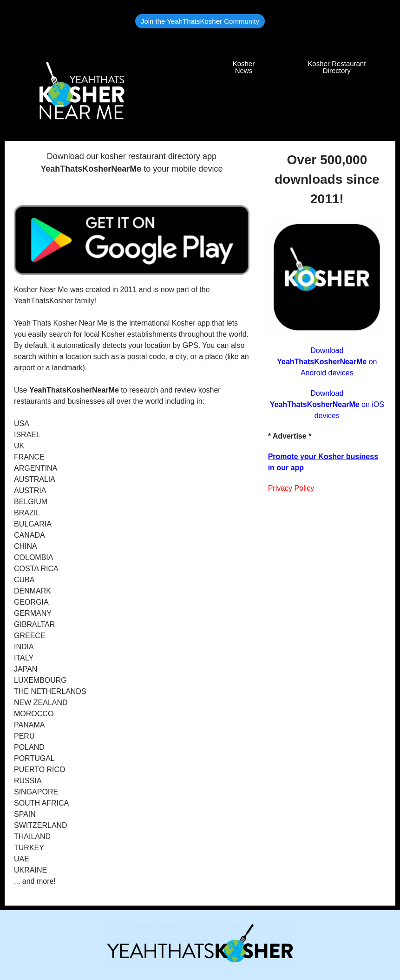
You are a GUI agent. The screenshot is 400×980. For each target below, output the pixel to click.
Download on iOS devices (327, 404)
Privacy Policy (291, 488)
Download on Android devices (327, 362)
